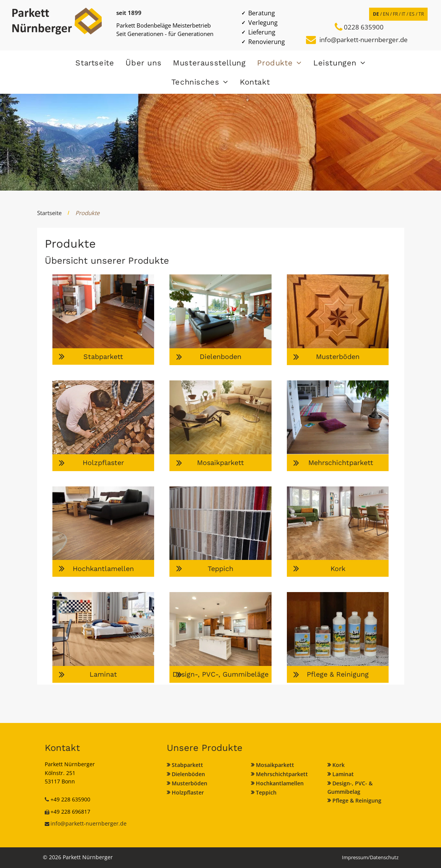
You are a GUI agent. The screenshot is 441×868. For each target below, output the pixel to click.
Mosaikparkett (275, 765)
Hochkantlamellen (280, 783)
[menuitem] (95, 63)
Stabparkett (187, 765)
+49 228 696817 (70, 812)
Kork (338, 765)
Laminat (343, 774)
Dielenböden (188, 774)
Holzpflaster (188, 792)
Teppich (266, 792)
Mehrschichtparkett (282, 774)
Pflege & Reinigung (357, 800)
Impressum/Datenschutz (370, 857)
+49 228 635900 (70, 799)
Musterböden (190, 783)
